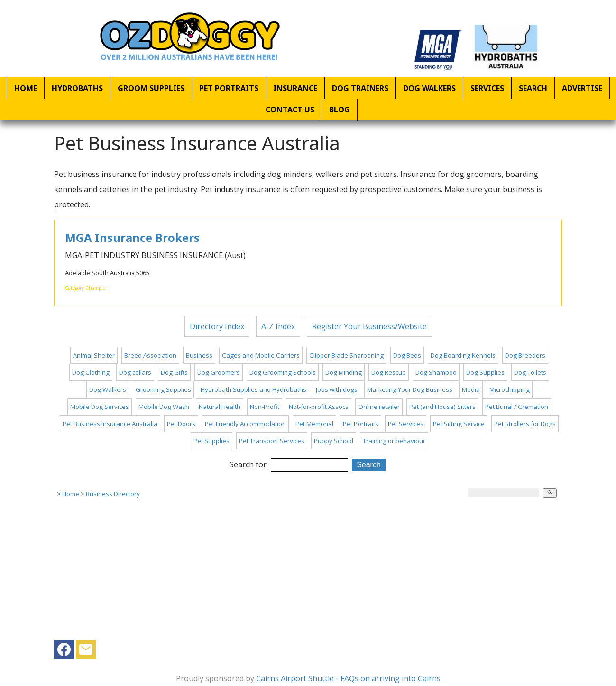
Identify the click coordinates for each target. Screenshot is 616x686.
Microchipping (510, 389)
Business (199, 355)
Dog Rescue (389, 372)
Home (26, 88)
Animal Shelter (94, 355)
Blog (340, 110)
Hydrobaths (77, 88)
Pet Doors (181, 424)
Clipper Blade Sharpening (346, 355)
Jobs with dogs (337, 389)
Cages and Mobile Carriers (261, 355)
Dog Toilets (530, 372)
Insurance (295, 88)
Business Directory (113, 494)
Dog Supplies (485, 372)
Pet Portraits (229, 88)
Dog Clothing (91, 372)
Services (487, 88)
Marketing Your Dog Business (410, 389)
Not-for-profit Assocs (319, 407)
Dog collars (135, 372)
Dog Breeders (525, 355)
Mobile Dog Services (100, 407)
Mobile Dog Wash (164, 407)
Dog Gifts (174, 372)
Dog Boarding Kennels (463, 355)
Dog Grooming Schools (283, 372)
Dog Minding (344, 372)
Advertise (582, 88)
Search (533, 88)
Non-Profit (265, 407)
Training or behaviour (394, 441)
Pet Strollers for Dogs (525, 424)
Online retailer (379, 407)
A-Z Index (278, 326)
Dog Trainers (360, 88)
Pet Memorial (314, 424)
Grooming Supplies (163, 389)
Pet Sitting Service (459, 424)
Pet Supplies (211, 441)
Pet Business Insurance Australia (110, 424)
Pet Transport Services (272, 441)
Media (471, 389)
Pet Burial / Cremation (517, 407)
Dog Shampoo (436, 372)
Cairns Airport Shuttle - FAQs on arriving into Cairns (348, 678)
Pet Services (406, 424)
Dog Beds (407, 355)
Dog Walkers (429, 88)
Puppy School (334, 441)
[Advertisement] (308, 573)
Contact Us (290, 110)
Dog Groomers (219, 372)
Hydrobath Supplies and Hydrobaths (253, 389)
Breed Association (150, 355)
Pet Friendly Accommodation (245, 424)
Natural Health (220, 407)
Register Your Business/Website (369, 326)
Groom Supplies (151, 88)
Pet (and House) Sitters (442, 407)
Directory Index (217, 326)
